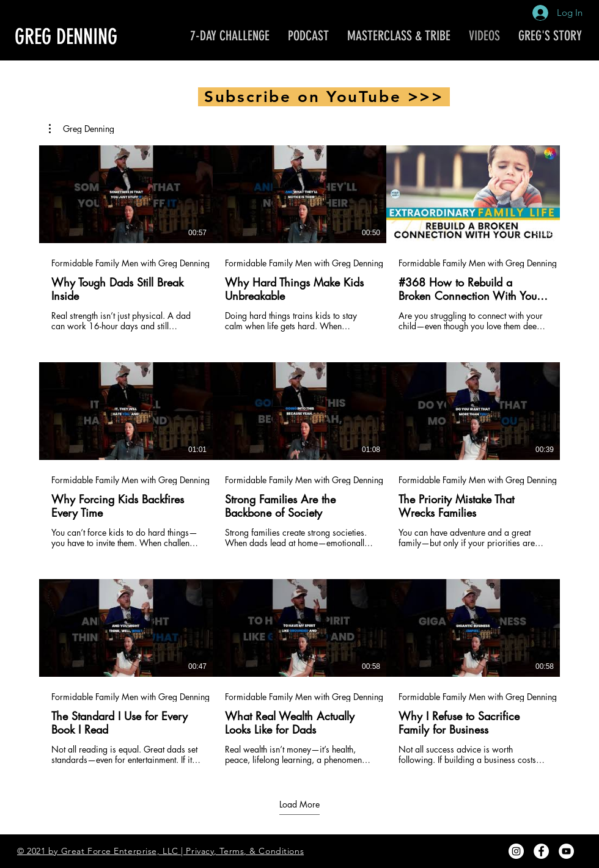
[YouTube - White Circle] (566, 851)
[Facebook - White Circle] (541, 851)
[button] (82, 129)
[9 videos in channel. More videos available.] (299, 455)
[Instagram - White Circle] (516, 851)
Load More (299, 804)
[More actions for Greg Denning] (82, 129)
